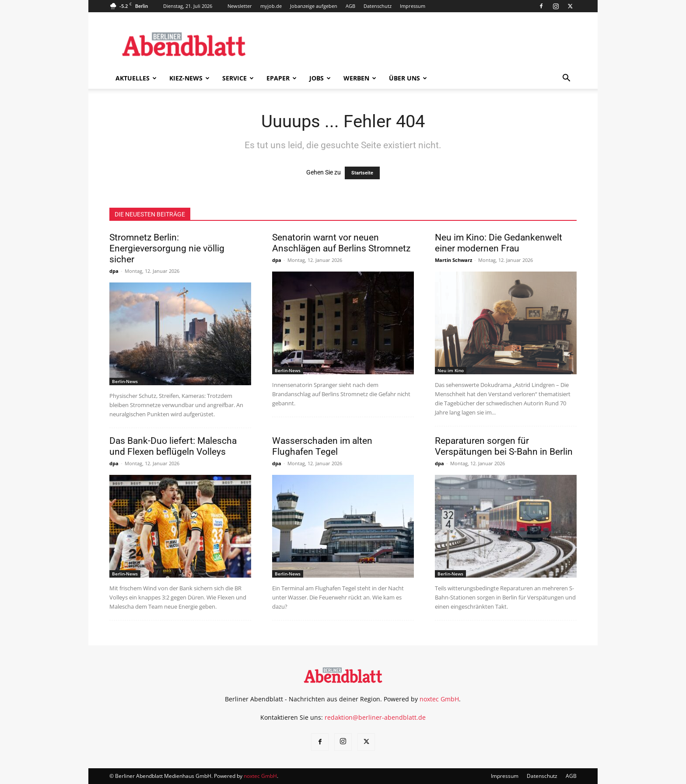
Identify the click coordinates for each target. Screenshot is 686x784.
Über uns (408, 78)
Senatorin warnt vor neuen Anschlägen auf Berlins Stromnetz (341, 243)
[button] (566, 79)
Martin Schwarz (453, 260)
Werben (360, 78)
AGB (350, 6)
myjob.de (271, 6)
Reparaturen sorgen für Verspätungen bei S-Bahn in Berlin (504, 446)
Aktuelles (136, 78)
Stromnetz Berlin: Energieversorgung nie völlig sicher (167, 248)
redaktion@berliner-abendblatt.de (375, 717)
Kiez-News (189, 78)
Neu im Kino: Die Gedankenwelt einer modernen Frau (499, 243)
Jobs (320, 78)
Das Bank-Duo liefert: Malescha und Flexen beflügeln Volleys (173, 446)
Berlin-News (125, 381)
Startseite (362, 173)
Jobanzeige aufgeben (314, 6)
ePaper (282, 78)
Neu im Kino (451, 370)
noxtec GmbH (439, 699)
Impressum (413, 6)
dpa (114, 271)
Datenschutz (378, 6)
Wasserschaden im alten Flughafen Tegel (322, 446)
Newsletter (240, 6)
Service (238, 78)
